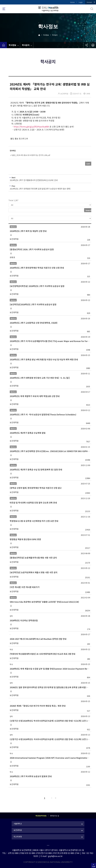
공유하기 (87, 45)
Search (88, 210)
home (3, 45)
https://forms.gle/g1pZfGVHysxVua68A (31, 127)
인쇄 (93, 45)
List (88, 164)
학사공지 (55, 35)
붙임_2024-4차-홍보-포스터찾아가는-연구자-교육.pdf (31, 155)
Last (55, 798)
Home (72, 2)
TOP (94, 867)
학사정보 (46, 35)
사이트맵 (4, 9)
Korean (89, 2)
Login (81, 2)
